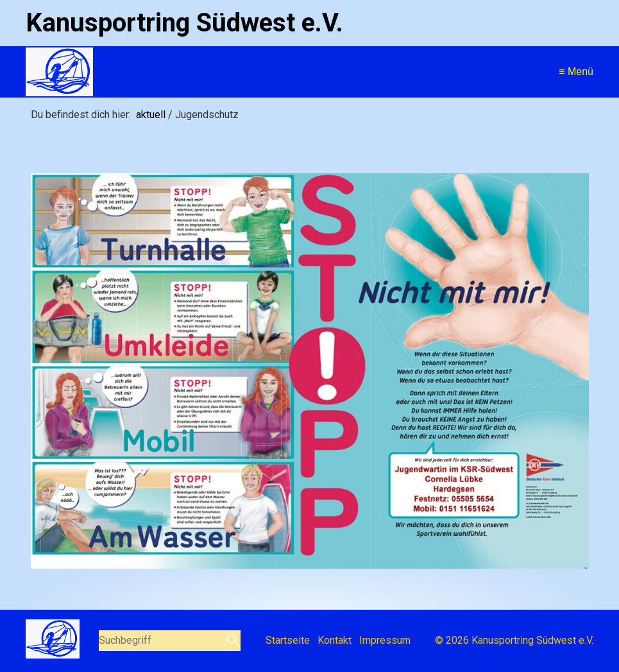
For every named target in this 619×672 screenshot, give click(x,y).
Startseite (288, 640)
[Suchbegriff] (170, 641)
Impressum (385, 640)
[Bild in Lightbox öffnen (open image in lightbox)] (310, 371)
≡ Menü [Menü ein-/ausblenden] (576, 72)
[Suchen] (232, 641)
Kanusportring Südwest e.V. (184, 23)
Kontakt (335, 640)
